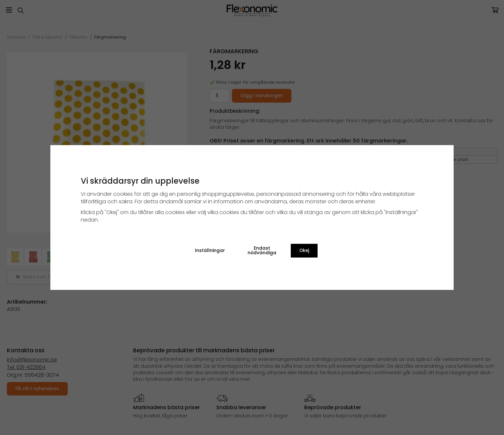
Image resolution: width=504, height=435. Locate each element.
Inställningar (210, 251)
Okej (304, 251)
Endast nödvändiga (262, 251)
